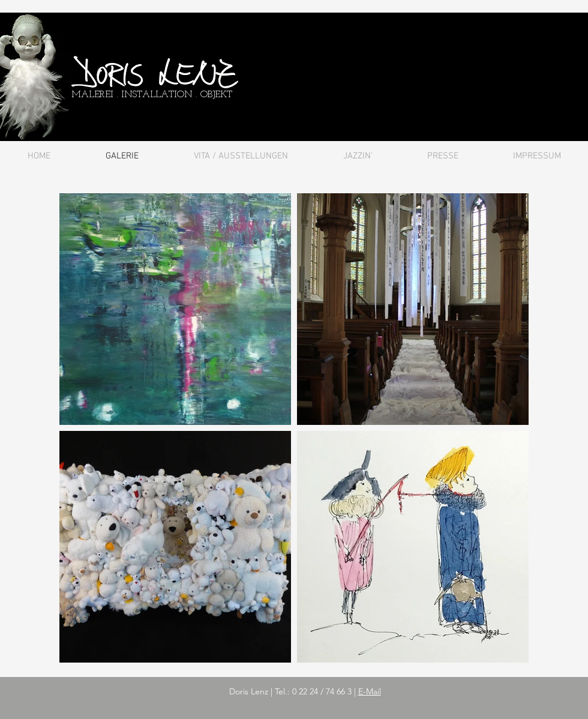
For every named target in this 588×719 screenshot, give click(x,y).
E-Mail (370, 691)
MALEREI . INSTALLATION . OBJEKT (152, 95)
